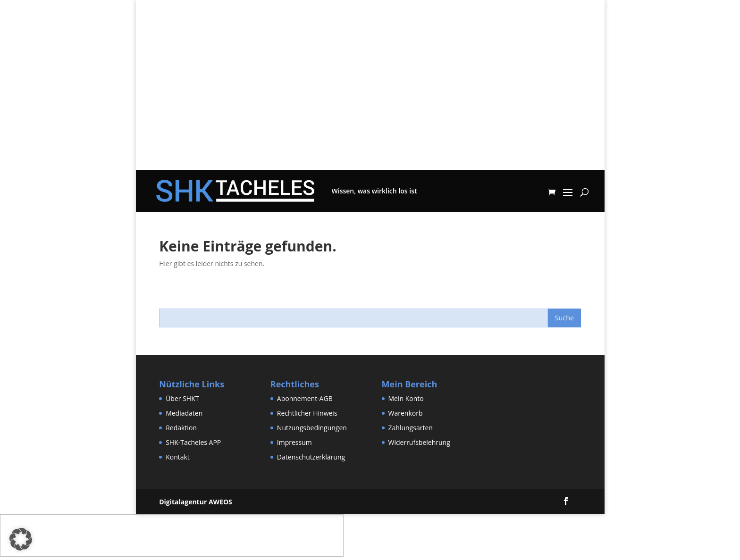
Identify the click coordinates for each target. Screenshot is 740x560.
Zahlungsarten (411, 428)
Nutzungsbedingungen (312, 428)
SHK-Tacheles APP (193, 442)
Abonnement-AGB (305, 398)
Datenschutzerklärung (311, 457)
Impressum (294, 442)
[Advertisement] (370, 104)
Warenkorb (406, 413)
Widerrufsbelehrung (419, 442)
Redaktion (181, 428)
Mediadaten (184, 413)
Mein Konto (406, 398)
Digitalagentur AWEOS (196, 502)
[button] (21, 539)
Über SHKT (182, 398)
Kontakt (178, 457)
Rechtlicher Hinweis (307, 413)
